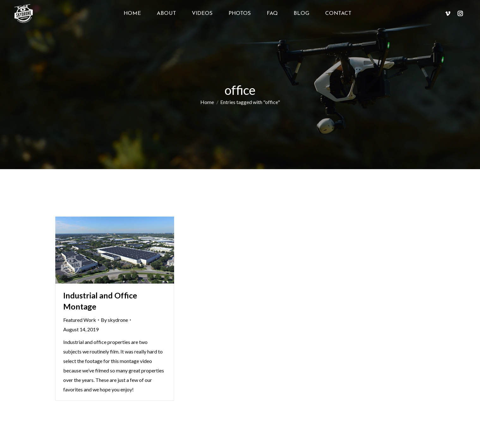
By (114, 320)
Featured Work (80, 320)
